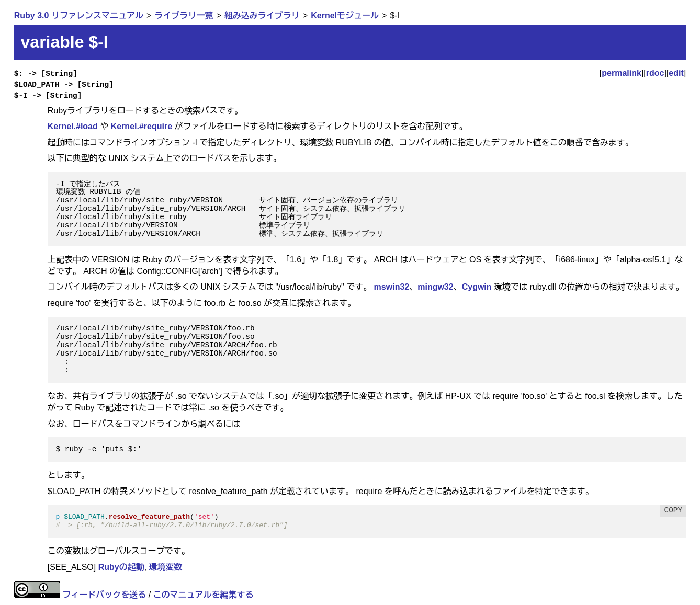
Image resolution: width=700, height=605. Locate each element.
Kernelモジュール (345, 15)
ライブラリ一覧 (184, 15)
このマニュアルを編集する (204, 595)
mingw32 (435, 287)
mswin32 (392, 287)
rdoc (655, 73)
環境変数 (166, 567)
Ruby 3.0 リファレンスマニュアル (79, 15)
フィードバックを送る (104, 595)
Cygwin (477, 287)
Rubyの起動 (121, 567)
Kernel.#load (73, 126)
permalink (622, 73)
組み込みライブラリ (262, 15)
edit (676, 73)
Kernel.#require (142, 126)
